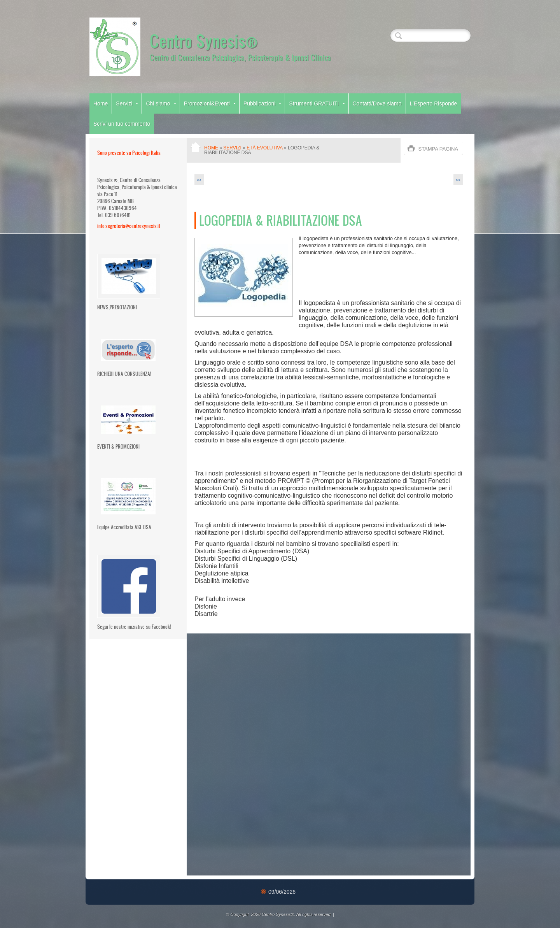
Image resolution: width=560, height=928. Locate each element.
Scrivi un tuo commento (122, 124)
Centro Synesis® (204, 40)
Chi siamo (161, 104)
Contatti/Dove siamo (377, 104)
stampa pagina (438, 149)
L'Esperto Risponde (434, 104)
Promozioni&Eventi (210, 104)
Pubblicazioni (262, 104)
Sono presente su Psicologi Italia (129, 153)
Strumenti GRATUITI (317, 104)
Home (101, 104)
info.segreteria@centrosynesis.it (129, 226)
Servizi (127, 104)
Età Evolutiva (264, 148)
